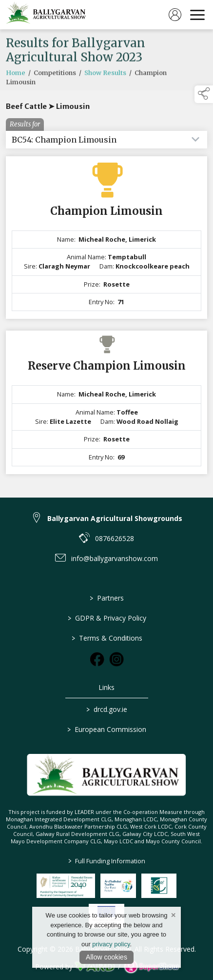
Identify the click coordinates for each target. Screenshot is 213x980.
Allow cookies (106, 957)
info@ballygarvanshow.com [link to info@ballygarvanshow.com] (115, 558)
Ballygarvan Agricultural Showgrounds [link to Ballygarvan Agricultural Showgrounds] (115, 518)
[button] (204, 94)
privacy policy (111, 944)
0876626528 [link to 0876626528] (115, 538)
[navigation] (197, 15)
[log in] (175, 15)
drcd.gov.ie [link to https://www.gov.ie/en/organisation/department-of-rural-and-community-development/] (107, 709)
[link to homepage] (46, 15)
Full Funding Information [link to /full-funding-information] (107, 861)
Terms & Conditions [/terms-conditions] (106, 638)
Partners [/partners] (107, 598)
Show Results (105, 76)
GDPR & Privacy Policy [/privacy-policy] (106, 618)
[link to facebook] (97, 659)
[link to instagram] (116, 659)
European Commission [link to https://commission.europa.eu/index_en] (107, 729)
